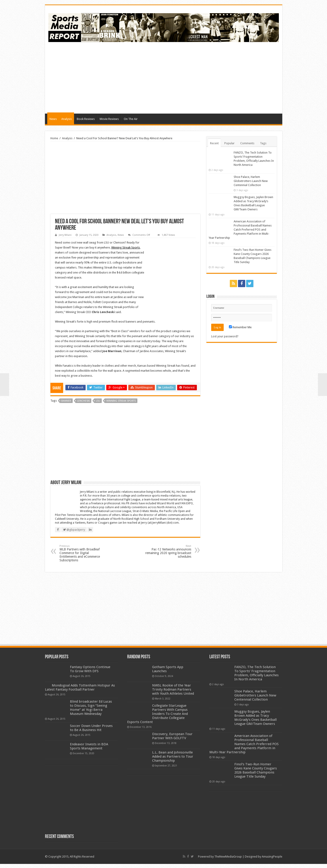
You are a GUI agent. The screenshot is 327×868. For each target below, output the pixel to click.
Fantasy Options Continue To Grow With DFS (90, 669)
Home (54, 138)
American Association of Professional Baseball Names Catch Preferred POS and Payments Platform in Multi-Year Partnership (240, 230)
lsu (98, 401)
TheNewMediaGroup (228, 861)
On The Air (131, 119)
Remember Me (240, 327)
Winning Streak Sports (126, 247)
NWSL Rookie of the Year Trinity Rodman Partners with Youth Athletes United (173, 689)
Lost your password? (225, 336)
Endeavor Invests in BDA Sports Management (89, 750)
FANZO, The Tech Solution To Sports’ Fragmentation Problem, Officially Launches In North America (256, 673)
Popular (229, 143)
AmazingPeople (272, 861)
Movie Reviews (109, 119)
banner (66, 401)
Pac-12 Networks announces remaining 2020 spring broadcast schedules (168, 551)
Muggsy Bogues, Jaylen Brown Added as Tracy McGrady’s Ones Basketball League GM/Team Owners (255, 718)
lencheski (83, 401)
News (53, 119)
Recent (214, 143)
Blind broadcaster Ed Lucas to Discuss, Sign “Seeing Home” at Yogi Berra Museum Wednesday (91, 712)
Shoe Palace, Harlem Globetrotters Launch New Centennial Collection (251, 181)
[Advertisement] (196, 77)
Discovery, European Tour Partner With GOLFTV (172, 736)
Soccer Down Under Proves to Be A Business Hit (91, 732)
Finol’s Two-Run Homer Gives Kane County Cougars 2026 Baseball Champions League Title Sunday (256, 770)
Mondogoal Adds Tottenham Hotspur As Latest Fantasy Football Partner (92, 689)
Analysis (67, 119)
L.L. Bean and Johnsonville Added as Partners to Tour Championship (173, 756)
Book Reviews (86, 119)
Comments (247, 143)
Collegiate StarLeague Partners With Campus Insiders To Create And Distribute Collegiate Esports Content (157, 714)
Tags (263, 143)
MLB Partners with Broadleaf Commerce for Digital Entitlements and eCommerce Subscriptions (83, 553)
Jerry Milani (65, 235)
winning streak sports (121, 401)
